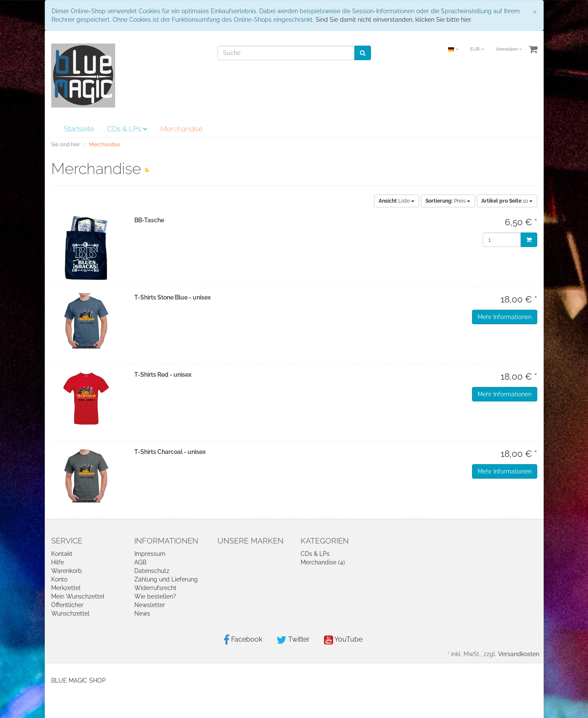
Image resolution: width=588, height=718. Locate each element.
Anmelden (509, 49)
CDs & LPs (127, 129)
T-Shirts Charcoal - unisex (170, 452)
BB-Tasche (149, 220)
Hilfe (58, 562)
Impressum (150, 554)
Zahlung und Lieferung (166, 579)
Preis (448, 201)
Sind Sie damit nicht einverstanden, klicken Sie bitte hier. (394, 20)
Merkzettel (66, 588)
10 (507, 201)
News (142, 613)
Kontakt (62, 554)
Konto (59, 579)
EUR (477, 49)
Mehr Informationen (505, 317)
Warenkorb (67, 571)
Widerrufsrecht (155, 588)
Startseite (79, 129)
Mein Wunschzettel (78, 596)
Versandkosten (519, 654)
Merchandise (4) (323, 562)
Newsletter (150, 605)
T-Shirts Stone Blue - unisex (172, 297)
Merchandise (182, 129)
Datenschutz (152, 571)
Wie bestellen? (155, 596)
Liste (397, 201)
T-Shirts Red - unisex (163, 375)
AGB (140, 562)
